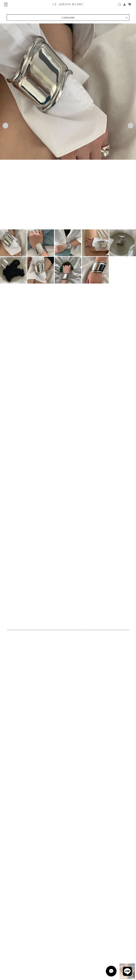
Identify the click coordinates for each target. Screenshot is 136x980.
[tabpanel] (68, 127)
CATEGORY (68, 19)
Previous (5, 127)
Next (131, 127)
